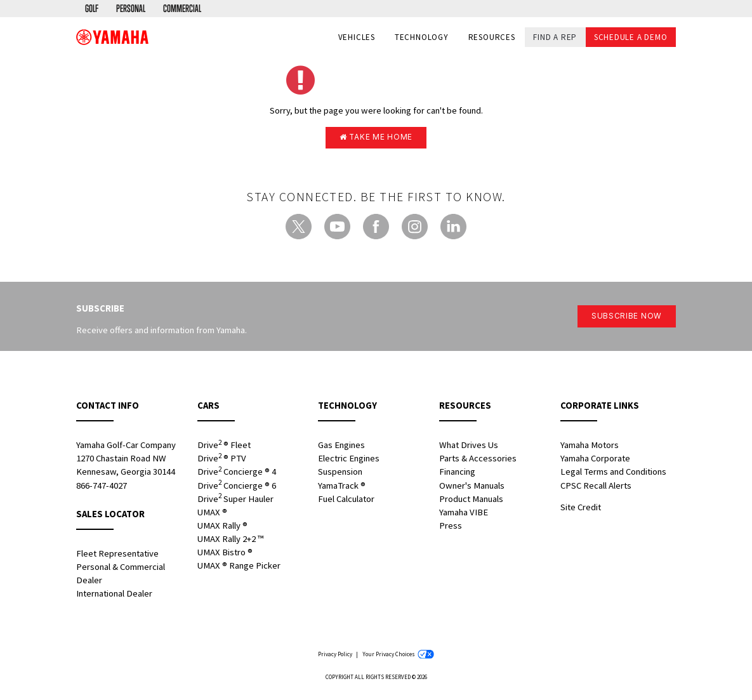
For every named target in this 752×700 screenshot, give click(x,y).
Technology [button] (422, 38)
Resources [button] (492, 38)
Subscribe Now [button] (624, 318)
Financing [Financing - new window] (457, 473)
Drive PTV (222, 460)
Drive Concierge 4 (237, 473)
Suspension (340, 473)
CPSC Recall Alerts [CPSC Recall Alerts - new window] (596, 487)
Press (451, 527)
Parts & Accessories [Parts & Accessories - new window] (478, 460)
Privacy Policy (335, 656)
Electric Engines (349, 460)
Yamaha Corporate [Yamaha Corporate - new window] (595, 460)
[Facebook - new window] (376, 228)
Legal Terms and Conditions (613, 473)
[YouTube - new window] (337, 228)
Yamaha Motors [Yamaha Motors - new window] (590, 447)
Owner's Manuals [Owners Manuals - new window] (472, 487)
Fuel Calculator (346, 500)
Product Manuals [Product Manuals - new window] (471, 500)
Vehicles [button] (357, 38)
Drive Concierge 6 (237, 486)
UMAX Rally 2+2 (230, 541)
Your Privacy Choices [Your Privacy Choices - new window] (399, 656)
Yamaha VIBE (464, 513)
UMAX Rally (222, 527)
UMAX (212, 513)
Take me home (376, 138)
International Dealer (114, 595)
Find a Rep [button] (555, 37)
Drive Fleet (224, 446)
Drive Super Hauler (235, 500)
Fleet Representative (117, 555)
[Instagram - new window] (415, 228)
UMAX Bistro (225, 554)
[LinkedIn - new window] (453, 228)
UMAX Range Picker (239, 567)
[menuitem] (93, 9)
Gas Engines (341, 447)
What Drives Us (469, 447)
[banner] (112, 37)
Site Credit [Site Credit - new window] (581, 508)
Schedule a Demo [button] (631, 37)
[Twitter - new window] (299, 228)
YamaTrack (342, 487)
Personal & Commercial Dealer (121, 575)
